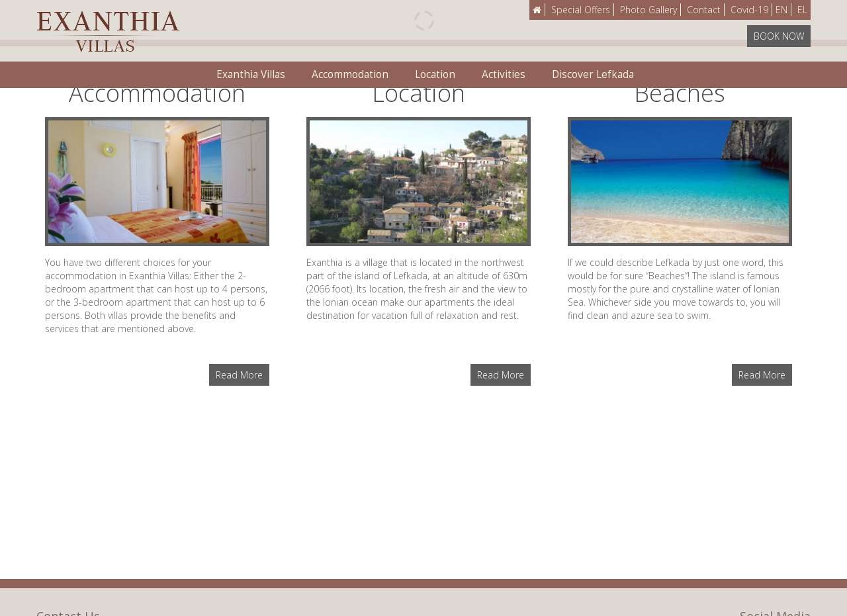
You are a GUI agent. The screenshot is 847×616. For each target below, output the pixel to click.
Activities (504, 74)
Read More (239, 375)
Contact (704, 10)
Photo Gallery (648, 10)
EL (802, 10)
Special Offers (581, 10)
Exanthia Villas (251, 74)
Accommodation (350, 74)
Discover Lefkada (593, 74)
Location (435, 74)
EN (781, 10)
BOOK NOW (779, 36)
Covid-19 (749, 10)
